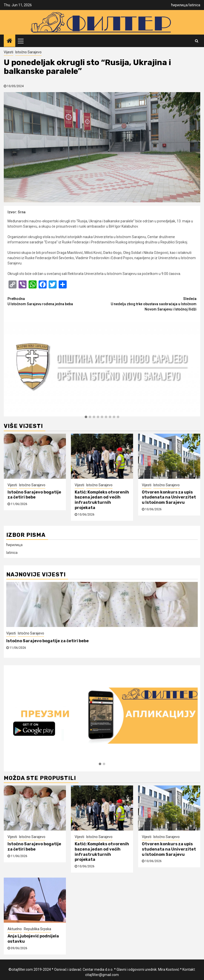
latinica (195, 5)
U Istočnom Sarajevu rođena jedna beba (55, 301)
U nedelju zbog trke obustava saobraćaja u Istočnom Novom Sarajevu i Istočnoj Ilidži (149, 304)
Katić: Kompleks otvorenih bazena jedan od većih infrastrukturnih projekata (102, 500)
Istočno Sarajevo (28, 52)
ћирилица (179, 5)
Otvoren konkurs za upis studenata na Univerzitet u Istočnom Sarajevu (169, 497)
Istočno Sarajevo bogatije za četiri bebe (34, 495)
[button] (86, 417)
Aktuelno (15, 929)
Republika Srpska (37, 929)
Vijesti (9, 52)
